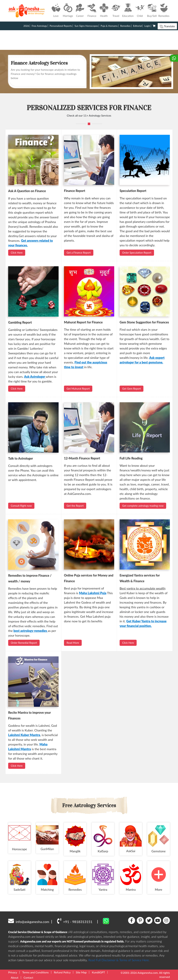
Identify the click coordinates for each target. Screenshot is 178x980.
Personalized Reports (61, 26)
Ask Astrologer (35, 377)
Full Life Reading (131, 458)
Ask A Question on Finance (27, 191)
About (15, 977)
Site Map (81, 972)
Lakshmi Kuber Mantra (24, 735)
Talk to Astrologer (21, 458)
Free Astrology (39, 26)
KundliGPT (98, 972)
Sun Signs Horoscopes (86, 26)
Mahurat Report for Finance (83, 322)
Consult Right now (21, 506)
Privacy (13, 972)
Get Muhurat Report (78, 389)
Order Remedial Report (24, 643)
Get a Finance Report (79, 253)
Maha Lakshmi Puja (93, 593)
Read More (73, 643)
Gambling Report (20, 322)
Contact (28, 977)
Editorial (137, 26)
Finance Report (75, 191)
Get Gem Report (132, 389)
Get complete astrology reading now (143, 506)
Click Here (17, 253)
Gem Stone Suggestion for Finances (144, 322)
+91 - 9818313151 (75, 921)
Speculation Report (133, 191)
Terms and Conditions (35, 972)
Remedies (125, 26)
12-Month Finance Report (82, 458)
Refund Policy (62, 972)
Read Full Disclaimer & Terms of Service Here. (119, 960)
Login (147, 26)
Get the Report (75, 506)
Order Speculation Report (137, 253)
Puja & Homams (109, 26)
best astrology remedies (31, 631)
